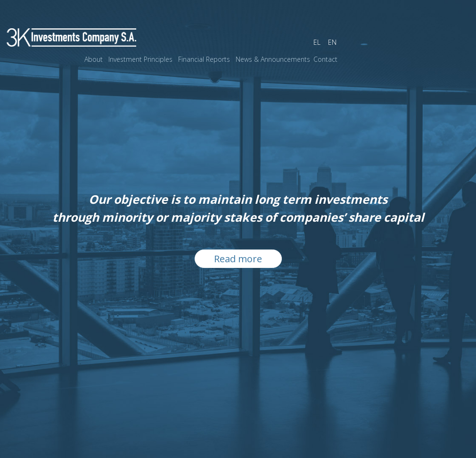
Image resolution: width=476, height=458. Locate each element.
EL (317, 42)
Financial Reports (204, 59)
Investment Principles (140, 59)
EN (332, 42)
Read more (238, 259)
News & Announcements (273, 59)
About (94, 59)
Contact (325, 59)
